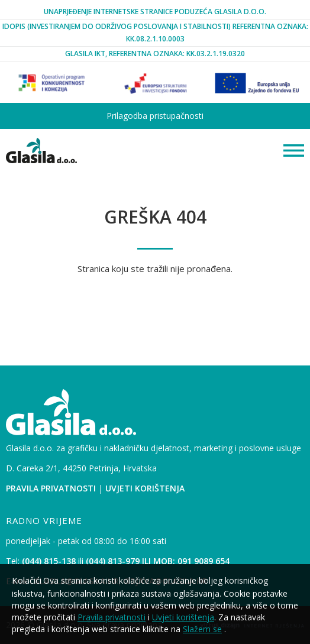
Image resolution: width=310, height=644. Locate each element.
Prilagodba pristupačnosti (155, 116)
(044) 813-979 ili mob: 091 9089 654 (158, 561)
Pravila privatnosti (51, 488)
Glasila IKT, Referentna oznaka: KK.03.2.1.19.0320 (155, 54)
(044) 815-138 (49, 561)
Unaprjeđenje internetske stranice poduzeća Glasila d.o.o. (155, 12)
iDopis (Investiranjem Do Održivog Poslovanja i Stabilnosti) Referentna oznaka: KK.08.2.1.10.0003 (155, 32)
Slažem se (202, 629)
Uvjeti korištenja (145, 488)
